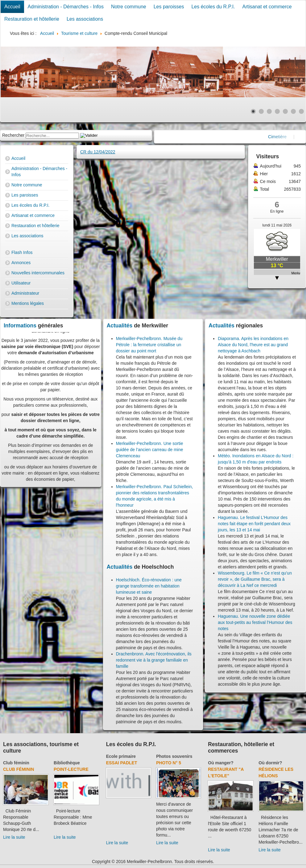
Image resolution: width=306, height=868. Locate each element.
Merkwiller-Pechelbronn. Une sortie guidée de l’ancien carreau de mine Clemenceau (150, 450)
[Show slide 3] (269, 111)
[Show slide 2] (261, 111)
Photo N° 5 (169, 763)
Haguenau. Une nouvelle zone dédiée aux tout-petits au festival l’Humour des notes (255, 622)
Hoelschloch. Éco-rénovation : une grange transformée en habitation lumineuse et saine (149, 586)
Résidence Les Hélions (276, 772)
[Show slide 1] (253, 111)
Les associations (85, 19)
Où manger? (221, 763)
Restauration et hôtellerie (32, 19)
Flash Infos (22, 252)
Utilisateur (21, 283)
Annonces (21, 263)
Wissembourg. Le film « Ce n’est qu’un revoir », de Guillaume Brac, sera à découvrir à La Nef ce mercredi (255, 579)
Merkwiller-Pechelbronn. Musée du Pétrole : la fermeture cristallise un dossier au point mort (149, 345)
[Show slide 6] (293, 111)
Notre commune (129, 7)
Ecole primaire (121, 756)
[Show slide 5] (285, 111)
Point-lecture (71, 769)
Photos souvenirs (174, 756)
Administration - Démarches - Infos (66, 7)
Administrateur (25, 293)
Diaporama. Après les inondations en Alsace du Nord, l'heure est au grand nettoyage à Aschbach (253, 345)
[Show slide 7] (301, 111)
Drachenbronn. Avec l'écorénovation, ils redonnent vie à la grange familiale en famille (154, 660)
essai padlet (122, 763)
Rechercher (13, 135)
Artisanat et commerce (267, 7)
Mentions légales (28, 303)
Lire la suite (14, 837)
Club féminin (16, 763)
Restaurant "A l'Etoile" (226, 772)
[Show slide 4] (277, 111)
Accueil (12, 7)
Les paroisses (169, 7)
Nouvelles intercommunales (38, 273)
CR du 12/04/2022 (98, 152)
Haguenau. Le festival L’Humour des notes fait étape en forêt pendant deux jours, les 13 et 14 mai (254, 524)
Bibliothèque (67, 763)
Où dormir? (270, 763)
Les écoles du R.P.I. (213, 7)
